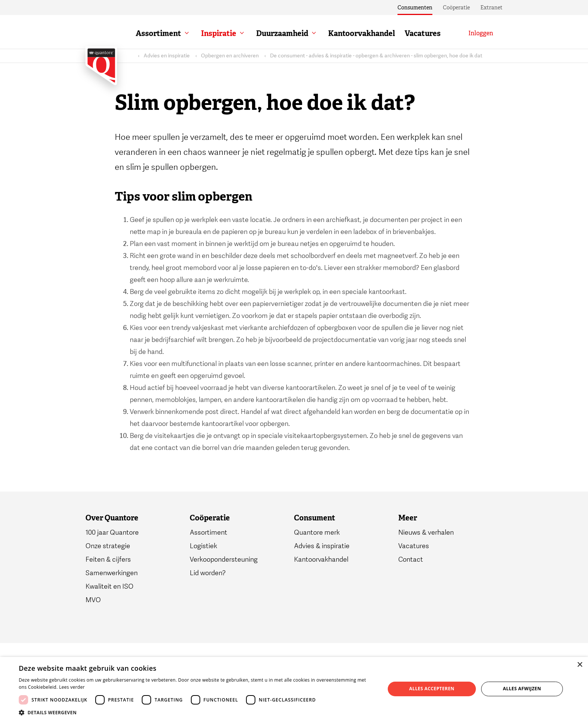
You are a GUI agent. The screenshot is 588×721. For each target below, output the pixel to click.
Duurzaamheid (282, 33)
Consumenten (415, 7)
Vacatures (423, 33)
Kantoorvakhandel (361, 33)
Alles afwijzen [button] (522, 689)
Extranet (491, 7)
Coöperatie (456, 7)
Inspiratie (219, 33)
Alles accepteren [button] (432, 689)
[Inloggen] (481, 33)
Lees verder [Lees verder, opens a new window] (72, 687)
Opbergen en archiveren (230, 56)
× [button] (580, 665)
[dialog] (294, 689)
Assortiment (158, 33)
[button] (196, 712)
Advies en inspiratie (167, 56)
